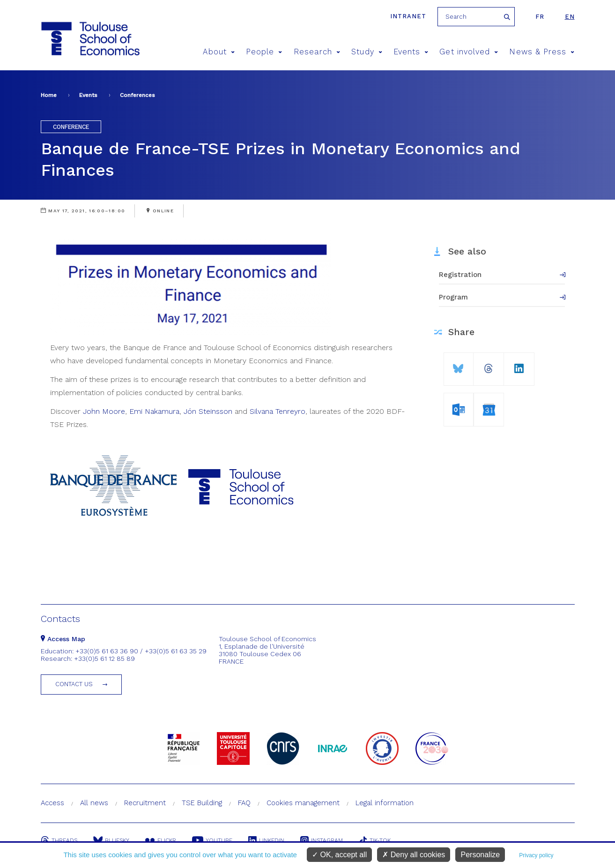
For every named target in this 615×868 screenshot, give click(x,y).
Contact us (74, 684)
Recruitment (145, 803)
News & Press (542, 52)
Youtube (212, 840)
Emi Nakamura (154, 411)
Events (411, 52)
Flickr (161, 840)
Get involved (469, 52)
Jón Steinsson (208, 411)
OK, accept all (339, 855)
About (219, 52)
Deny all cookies (414, 855)
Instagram (322, 840)
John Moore (104, 411)
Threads (59, 840)
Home (49, 95)
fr (540, 17)
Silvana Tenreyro (278, 411)
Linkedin (266, 840)
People (264, 52)
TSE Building (202, 803)
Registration (460, 275)
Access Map (63, 639)
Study (367, 52)
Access (52, 803)
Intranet (408, 16)
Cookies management (303, 803)
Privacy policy (536, 855)
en (570, 17)
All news (94, 803)
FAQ (244, 803)
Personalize (480, 855)
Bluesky (111, 840)
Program (453, 297)
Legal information (385, 803)
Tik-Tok (375, 840)
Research (317, 52)
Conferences (137, 95)
